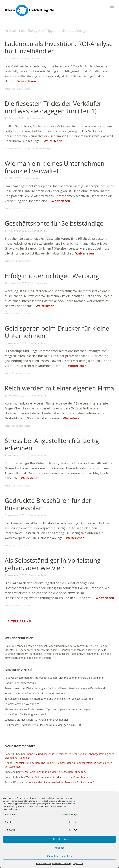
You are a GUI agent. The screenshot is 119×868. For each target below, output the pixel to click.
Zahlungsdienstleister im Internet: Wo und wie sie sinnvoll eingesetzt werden (49, 699)
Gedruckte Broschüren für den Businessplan (49, 504)
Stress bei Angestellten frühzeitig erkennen (52, 444)
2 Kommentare (37, 575)
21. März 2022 (13, 178)
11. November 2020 (16, 231)
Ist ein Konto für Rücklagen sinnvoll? (25, 714)
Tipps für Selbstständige (18, 89)
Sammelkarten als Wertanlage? (22, 704)
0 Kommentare (39, 58)
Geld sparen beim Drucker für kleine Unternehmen (57, 332)
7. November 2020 (15, 455)
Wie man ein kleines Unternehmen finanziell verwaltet (55, 167)
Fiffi (7, 763)
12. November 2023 (16, 58)
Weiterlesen (27, 81)
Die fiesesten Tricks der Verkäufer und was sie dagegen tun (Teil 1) (53, 107)
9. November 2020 (15, 343)
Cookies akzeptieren (59, 839)
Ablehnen (59, 848)
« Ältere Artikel (18, 621)
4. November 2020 (15, 575)
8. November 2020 (15, 396)
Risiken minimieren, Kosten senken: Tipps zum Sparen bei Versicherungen (47, 709)
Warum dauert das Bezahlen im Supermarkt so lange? (36, 693)
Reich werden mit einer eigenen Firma (59, 388)
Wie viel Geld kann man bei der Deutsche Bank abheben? (53, 772)
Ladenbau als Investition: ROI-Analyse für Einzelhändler (59, 47)
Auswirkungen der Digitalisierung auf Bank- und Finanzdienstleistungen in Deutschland (55, 688)
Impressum (78, 864)
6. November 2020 (15, 515)
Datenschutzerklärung (62, 864)
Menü (112, 6)
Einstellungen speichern (59, 856)
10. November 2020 (16, 283)
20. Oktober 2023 (15, 118)
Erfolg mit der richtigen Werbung (52, 276)
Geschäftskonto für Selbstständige (54, 223)
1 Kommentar (31, 178)
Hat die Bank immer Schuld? (21, 683)
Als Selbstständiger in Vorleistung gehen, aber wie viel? (53, 564)
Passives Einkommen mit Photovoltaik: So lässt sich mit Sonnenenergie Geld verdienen (54, 678)
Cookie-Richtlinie (43, 864)
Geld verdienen (14, 149)
